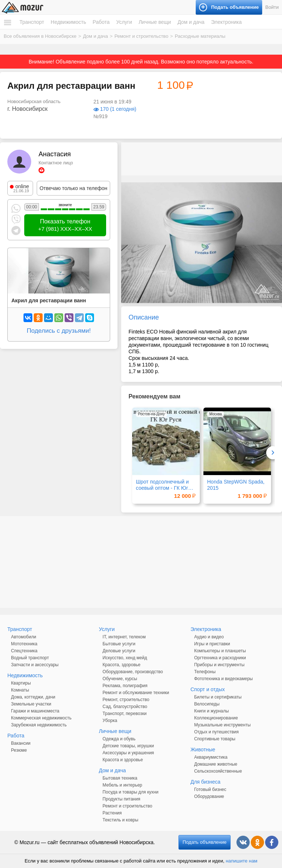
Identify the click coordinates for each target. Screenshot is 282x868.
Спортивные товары (215, 739)
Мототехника (24, 644)
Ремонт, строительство (126, 700)
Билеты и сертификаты (218, 697)
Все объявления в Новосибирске (40, 36)
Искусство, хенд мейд (125, 658)
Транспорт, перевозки (124, 714)
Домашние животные (216, 764)
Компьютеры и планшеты (220, 651)
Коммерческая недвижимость (41, 718)
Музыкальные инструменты (223, 725)
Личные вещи (155, 22)
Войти (272, 7)
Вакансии (21, 743)
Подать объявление (205, 842)
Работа (101, 22)
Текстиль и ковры (120, 820)
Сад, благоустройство (125, 707)
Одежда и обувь (119, 739)
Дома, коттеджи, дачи (33, 697)
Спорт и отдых (208, 689)
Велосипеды (207, 704)
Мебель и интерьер (122, 785)
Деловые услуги (119, 651)
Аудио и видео (209, 637)
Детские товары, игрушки (128, 746)
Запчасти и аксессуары (35, 665)
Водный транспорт (30, 658)
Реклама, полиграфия (125, 686)
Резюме (19, 750)
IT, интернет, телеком (124, 637)
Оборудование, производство (133, 672)
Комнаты (20, 690)
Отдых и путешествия (216, 732)
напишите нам (242, 861)
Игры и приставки (212, 644)
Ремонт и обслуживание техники (136, 693)
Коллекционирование (216, 718)
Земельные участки (31, 704)
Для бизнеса (206, 782)
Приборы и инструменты (219, 665)
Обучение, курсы (120, 679)
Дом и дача (191, 22)
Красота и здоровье (123, 760)
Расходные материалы (200, 36)
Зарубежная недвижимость (39, 725)
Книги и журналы (211, 711)
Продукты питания (121, 799)
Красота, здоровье (121, 665)
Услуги (124, 22)
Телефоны (205, 672)
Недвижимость (68, 22)
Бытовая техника (120, 778)
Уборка (110, 721)
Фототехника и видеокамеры (224, 679)
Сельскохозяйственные (218, 771)
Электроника (227, 22)
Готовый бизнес (210, 789)
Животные (203, 750)
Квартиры (21, 683)
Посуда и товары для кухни (130, 792)
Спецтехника (24, 651)
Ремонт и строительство (142, 36)
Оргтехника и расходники (220, 658)
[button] (275, 189)
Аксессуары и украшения (128, 753)
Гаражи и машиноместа (35, 711)
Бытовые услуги (119, 644)
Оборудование (209, 796)
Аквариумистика (211, 757)
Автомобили (23, 637)
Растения (112, 813)
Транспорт (32, 22)
